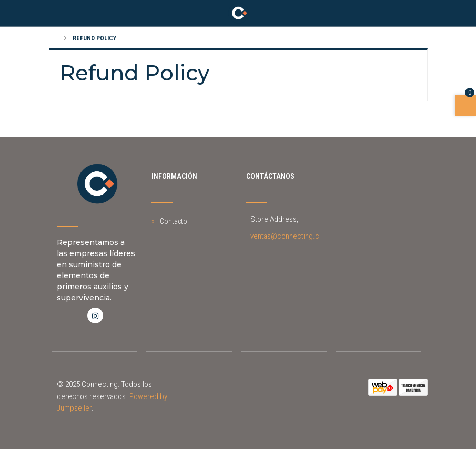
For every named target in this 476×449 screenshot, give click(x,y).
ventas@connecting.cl (286, 236)
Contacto (174, 221)
